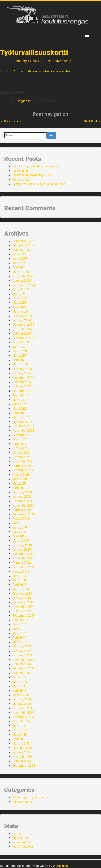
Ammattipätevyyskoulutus (31, 71)
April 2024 (19, 307)
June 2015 (20, 730)
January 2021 (22, 453)
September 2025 (24, 245)
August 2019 (21, 519)
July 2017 (19, 624)
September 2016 (24, 668)
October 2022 (22, 386)
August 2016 (21, 673)
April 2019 (19, 536)
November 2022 (23, 382)
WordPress (60, 866)
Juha (47, 61)
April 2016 (19, 691)
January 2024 (22, 320)
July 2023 (19, 347)
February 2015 (22, 748)
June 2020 (20, 479)
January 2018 (22, 598)
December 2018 (23, 554)
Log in (17, 833)
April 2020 (19, 488)
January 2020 (22, 497)
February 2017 (22, 646)
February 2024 (22, 316)
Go (51, 135)
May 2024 (19, 303)
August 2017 (21, 620)
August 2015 (21, 721)
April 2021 (19, 444)
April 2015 (19, 739)
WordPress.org (23, 847)
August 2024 (21, 289)
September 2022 (24, 391)
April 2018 (19, 585)
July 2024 (19, 294)
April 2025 (19, 267)
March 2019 (21, 541)
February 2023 (22, 369)
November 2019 (23, 505)
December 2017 (23, 602)
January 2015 (22, 752)
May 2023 (19, 356)
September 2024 (24, 285)
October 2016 (22, 664)
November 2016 (23, 660)
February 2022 (22, 422)
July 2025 (19, 254)
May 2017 (19, 633)
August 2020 (21, 475)
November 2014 (23, 757)
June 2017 (20, 629)
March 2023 (21, 364)
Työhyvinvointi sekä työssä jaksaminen (39, 184)
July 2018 (19, 576)
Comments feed (23, 842)
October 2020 (22, 466)
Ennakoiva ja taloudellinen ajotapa (36, 166)
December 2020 (23, 457)
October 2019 (22, 510)
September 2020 (24, 470)
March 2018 (21, 589)
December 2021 (23, 426)
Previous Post (11, 121)
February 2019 (22, 545)
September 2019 (24, 514)
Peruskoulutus (61, 71)
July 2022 (19, 400)
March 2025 (21, 272)
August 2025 (21, 250)
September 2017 (24, 616)
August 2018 (21, 572)
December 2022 (23, 378)
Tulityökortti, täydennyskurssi (32, 175)
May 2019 (19, 532)
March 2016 (21, 695)
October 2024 (22, 281)
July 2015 (19, 726)
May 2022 (19, 409)
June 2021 (20, 439)
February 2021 (22, 448)
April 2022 (19, 413)
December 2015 (23, 708)
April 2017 (19, 638)
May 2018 (19, 580)
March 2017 (21, 642)
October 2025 (22, 241)
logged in (24, 101)
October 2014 (22, 761)
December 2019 (23, 501)
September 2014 (24, 766)
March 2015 (21, 744)
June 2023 (20, 351)
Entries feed (20, 838)
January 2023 (22, 373)
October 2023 (22, 333)
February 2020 (22, 492)
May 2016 (19, 686)
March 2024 (21, 311)
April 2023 (19, 360)
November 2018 (23, 558)
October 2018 (22, 563)
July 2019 (19, 523)
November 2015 (23, 713)
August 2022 (21, 395)
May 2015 (19, 735)
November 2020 (23, 461)
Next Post (92, 121)
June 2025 (20, 259)
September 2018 (24, 567)
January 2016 (22, 704)
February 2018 (22, 594)
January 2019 (22, 550)
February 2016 (22, 699)
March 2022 (21, 417)
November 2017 (23, 607)
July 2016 (19, 677)
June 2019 (20, 528)
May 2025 (19, 263)
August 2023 (21, 342)
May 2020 (19, 483)
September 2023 (24, 338)
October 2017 (22, 611)
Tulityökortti (20, 171)
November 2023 (23, 329)
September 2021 (24, 435)
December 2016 (23, 655)
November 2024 (23, 276)
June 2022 (20, 404)
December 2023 (23, 325)
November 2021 (23, 431)
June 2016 (20, 682)
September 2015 (24, 717)
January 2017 (22, 651)
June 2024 (20, 298)
